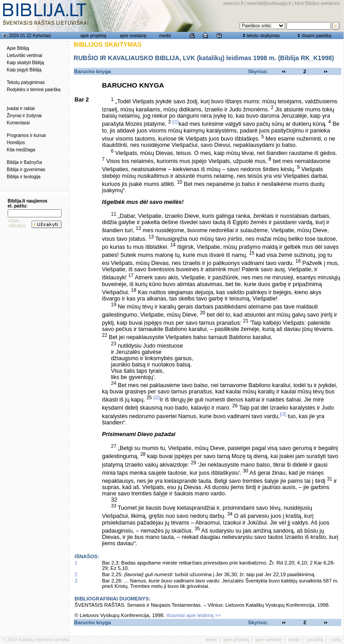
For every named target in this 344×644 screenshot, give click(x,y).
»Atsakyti (17, 226)
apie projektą (93, 36)
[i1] (175, 122)
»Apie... (15, 221)
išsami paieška (317, 36)
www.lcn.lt (233, 3)
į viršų (335, 640)
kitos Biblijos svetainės (317, 3)
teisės (211, 640)
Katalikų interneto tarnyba (44, 640)
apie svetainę (133, 36)
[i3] (283, 414)
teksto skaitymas (263, 36)
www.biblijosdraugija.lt (269, 3)
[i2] (156, 397)
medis (165, 36)
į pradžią (315, 640)
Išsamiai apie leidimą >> (194, 615)
